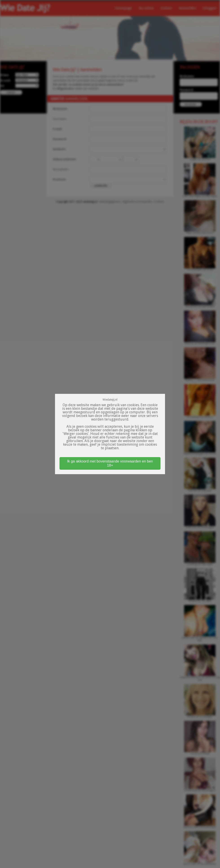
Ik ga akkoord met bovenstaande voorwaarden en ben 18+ (110, 463)
